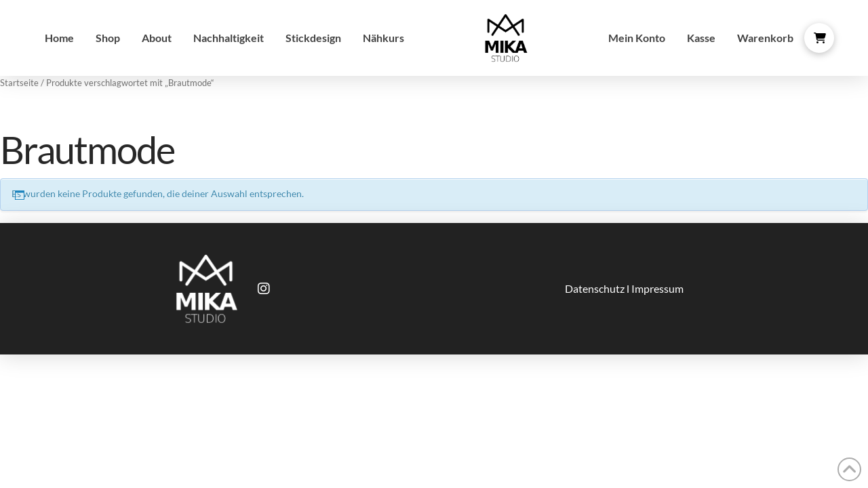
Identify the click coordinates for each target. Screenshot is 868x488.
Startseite (19, 83)
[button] (819, 38)
